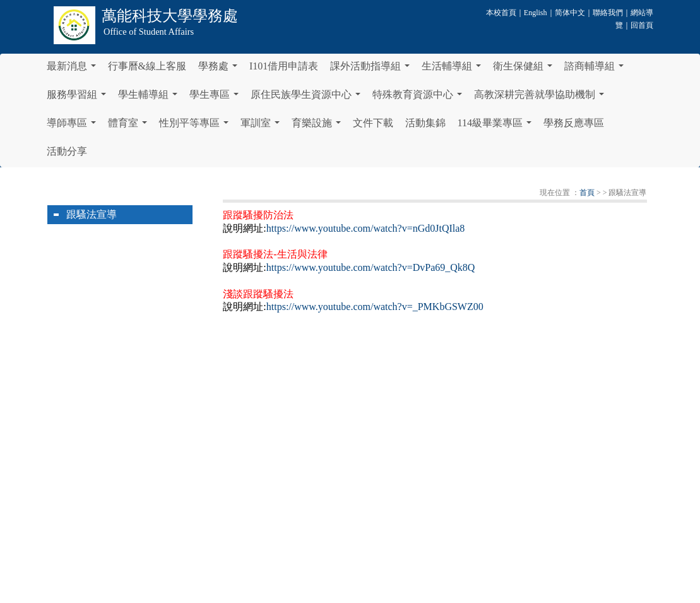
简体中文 (570, 13)
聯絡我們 (608, 13)
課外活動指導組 (372, 69)
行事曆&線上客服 (147, 66)
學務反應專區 (574, 123)
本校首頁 (501, 13)
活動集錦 (425, 123)
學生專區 (217, 98)
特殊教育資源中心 (420, 98)
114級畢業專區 (497, 126)
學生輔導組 (150, 98)
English (536, 13)
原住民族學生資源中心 (308, 98)
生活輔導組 (454, 69)
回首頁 (642, 25)
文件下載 (373, 123)
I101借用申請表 (284, 66)
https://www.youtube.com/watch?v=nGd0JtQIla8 (366, 228)
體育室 (130, 126)
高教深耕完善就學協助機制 (542, 98)
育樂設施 (319, 126)
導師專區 (74, 126)
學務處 (220, 69)
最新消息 (74, 69)
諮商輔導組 (596, 69)
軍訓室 (263, 126)
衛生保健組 (525, 69)
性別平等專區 (196, 126)
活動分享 (67, 151)
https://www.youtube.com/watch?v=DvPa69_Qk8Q (371, 267)
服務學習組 (79, 98)
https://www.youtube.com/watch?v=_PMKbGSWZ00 (375, 307)
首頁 (587, 193)
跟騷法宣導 (92, 214)
